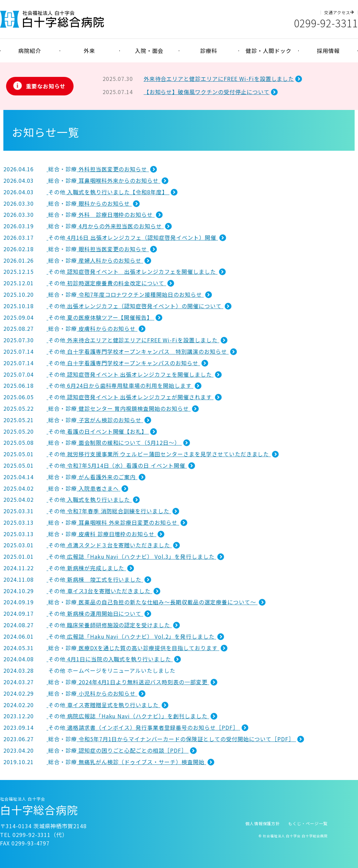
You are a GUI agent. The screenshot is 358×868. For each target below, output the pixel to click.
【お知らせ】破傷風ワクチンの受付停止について (207, 92)
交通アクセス (339, 12)
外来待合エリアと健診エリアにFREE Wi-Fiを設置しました (219, 79)
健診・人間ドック (269, 51)
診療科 (209, 51)
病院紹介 (30, 51)
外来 (89, 51)
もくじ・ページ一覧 (308, 823)
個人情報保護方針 (263, 823)
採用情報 (328, 51)
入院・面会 (149, 51)
